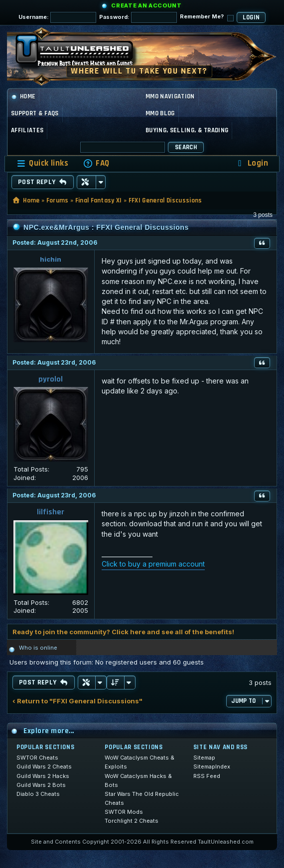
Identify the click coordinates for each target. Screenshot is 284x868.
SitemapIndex (212, 767)
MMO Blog (160, 113)
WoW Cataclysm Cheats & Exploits (140, 762)
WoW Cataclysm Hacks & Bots (138, 780)
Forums (58, 200)
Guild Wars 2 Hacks (43, 776)
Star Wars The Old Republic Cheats (142, 798)
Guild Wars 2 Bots (41, 785)
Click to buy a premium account (153, 564)
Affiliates (27, 130)
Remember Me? (207, 17)
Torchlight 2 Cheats (132, 821)
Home (23, 96)
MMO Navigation (170, 96)
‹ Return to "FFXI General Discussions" (77, 701)
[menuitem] (96, 163)
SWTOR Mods (124, 812)
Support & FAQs (35, 113)
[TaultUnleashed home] (82, 54)
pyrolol (51, 379)
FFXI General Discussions (165, 200)
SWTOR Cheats (37, 758)
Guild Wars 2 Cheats (44, 767)
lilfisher (51, 512)
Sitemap (204, 758)
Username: (57, 17)
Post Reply (43, 182)
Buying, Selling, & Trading (187, 130)
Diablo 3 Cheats (38, 794)
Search (186, 147)
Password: (138, 17)
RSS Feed (207, 776)
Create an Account (146, 5)
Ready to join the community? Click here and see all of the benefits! (123, 632)
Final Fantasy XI (99, 200)
